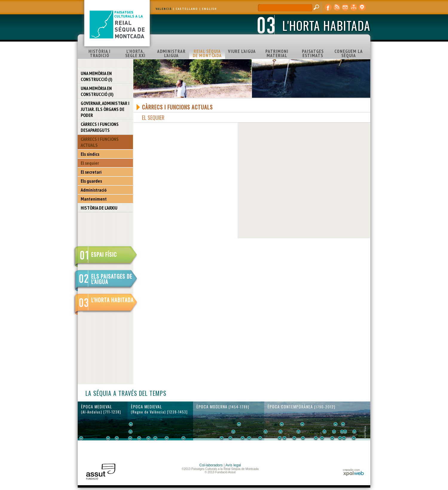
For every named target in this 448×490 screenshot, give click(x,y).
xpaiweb (353, 472)
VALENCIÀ (164, 9)
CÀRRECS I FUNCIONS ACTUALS (100, 142)
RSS (337, 7)
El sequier (90, 163)
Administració (94, 190)
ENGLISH (210, 9)
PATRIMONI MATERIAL (277, 53)
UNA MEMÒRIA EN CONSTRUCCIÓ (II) (97, 91)
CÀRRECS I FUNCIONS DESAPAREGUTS (100, 127)
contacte (345, 7)
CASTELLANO (187, 9)
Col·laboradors (211, 465)
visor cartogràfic (362, 7)
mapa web (354, 7)
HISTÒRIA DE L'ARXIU (99, 208)
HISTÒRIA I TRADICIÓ (100, 53)
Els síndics (90, 154)
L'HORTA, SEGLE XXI (135, 53)
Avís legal (233, 465)
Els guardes (91, 181)
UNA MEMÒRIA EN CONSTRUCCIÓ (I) (97, 76)
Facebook (328, 7)
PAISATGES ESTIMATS (313, 53)
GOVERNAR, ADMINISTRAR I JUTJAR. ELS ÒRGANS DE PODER (105, 109)
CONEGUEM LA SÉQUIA (349, 53)
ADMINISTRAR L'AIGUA (171, 53)
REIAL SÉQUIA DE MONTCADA (207, 53)
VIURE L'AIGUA (242, 51)
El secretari (91, 172)
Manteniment (94, 199)
